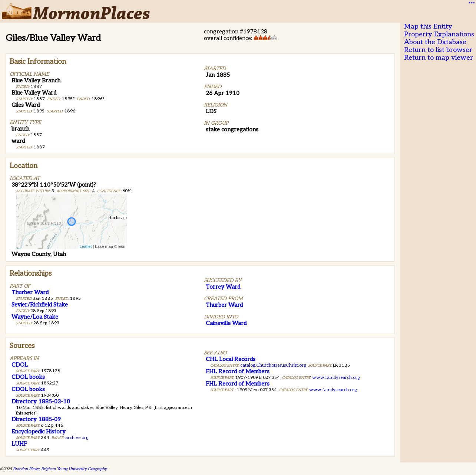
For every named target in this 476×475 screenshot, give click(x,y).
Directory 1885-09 (36, 419)
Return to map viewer (439, 58)
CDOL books (28, 377)
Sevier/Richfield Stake (40, 305)
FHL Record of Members (238, 371)
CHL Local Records (231, 359)
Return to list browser (438, 50)
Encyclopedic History (39, 432)
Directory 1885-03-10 (41, 402)
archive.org (77, 438)
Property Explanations (439, 34)
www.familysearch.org (336, 378)
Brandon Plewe (26, 469)
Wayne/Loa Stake (35, 317)
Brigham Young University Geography (74, 469)
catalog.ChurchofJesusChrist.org (273, 365)
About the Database (435, 42)
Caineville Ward (226, 323)
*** (471, 4)
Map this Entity (428, 27)
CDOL (20, 365)
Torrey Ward (223, 287)
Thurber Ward (30, 292)
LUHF (19, 444)
